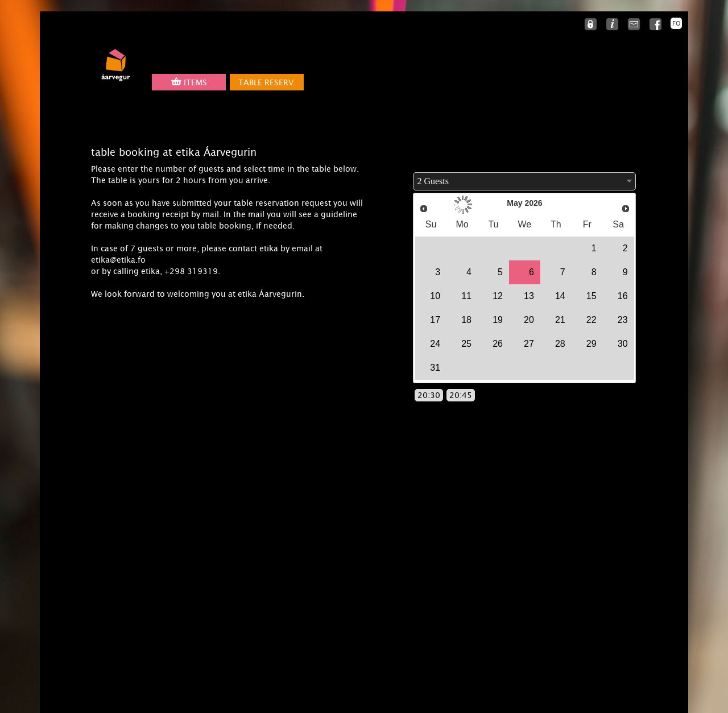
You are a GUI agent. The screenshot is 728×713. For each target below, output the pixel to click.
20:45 (461, 395)
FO (677, 23)
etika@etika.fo (118, 260)
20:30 (429, 395)
